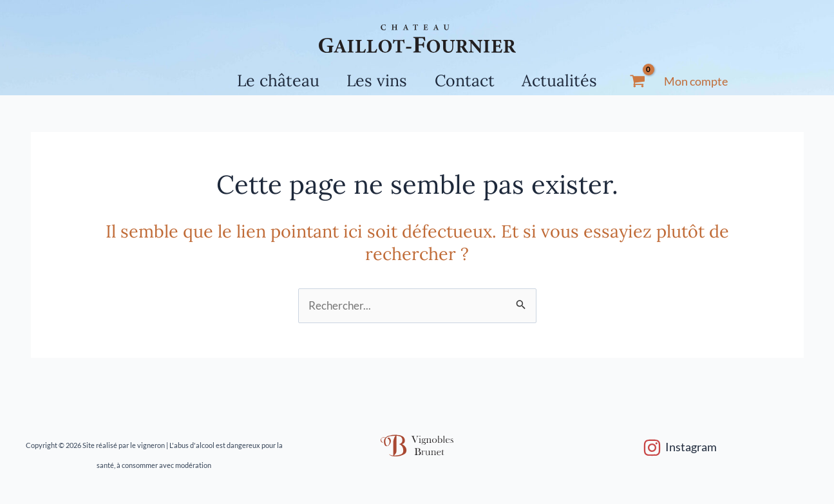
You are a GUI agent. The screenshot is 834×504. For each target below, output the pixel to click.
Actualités (567, 80)
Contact (467, 80)
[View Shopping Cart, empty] (647, 81)
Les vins (375, 80)
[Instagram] (680, 448)
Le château (271, 80)
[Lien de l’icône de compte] (706, 82)
